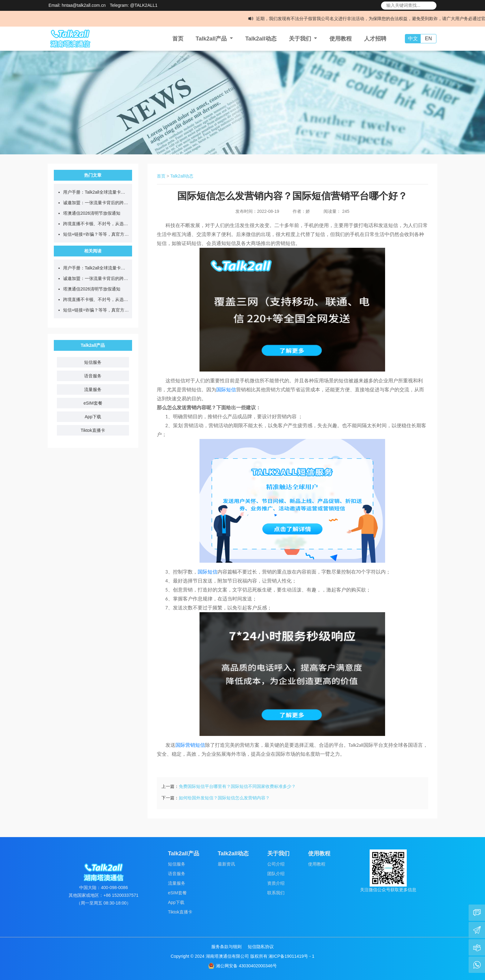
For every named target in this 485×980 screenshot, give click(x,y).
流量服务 (93, 389)
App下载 (93, 417)
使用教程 (341, 39)
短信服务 (93, 362)
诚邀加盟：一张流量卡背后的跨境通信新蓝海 (96, 203)
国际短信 (226, 390)
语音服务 (93, 376)
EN (428, 39)
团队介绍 (276, 874)
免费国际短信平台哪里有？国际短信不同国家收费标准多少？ (237, 786)
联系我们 (276, 893)
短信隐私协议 (261, 947)
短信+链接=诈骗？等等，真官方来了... (96, 234)
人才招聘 (375, 39)
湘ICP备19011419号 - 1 (291, 956)
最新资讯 (226, 864)
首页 (178, 39)
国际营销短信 (190, 745)
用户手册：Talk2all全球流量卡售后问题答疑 (96, 192)
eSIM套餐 (93, 403)
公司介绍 (276, 864)
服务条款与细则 (226, 947)
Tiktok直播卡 (93, 430)
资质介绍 (276, 883)
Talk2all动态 (261, 39)
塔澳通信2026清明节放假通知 (92, 213)
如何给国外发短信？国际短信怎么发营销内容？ (224, 798)
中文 (413, 39)
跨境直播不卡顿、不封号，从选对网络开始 (96, 224)
